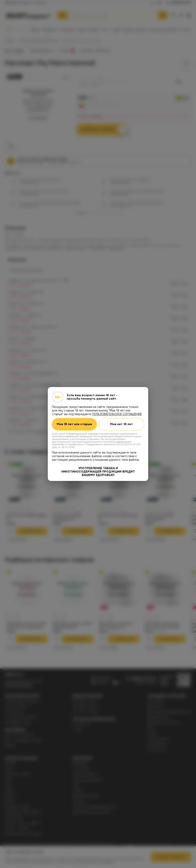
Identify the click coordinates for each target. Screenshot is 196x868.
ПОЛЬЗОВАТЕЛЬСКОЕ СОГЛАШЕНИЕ (117, 414)
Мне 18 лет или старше (74, 424)
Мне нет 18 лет (121, 424)
